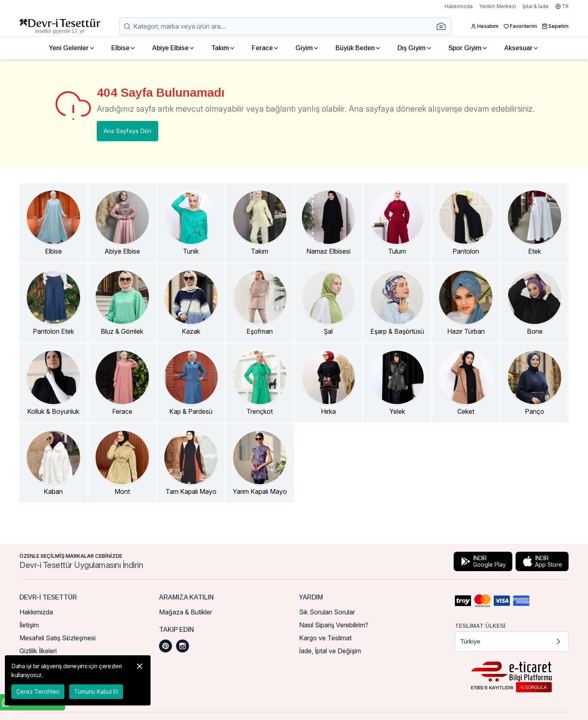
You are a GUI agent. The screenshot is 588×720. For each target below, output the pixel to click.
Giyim (307, 48)
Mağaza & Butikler (186, 612)
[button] (444, 26)
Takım (223, 48)
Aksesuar (522, 48)
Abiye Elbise (174, 48)
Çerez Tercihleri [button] (38, 691)
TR (562, 6)
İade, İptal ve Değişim (330, 651)
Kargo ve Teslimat (325, 638)
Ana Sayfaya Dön (127, 131)
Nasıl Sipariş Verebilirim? (334, 625)
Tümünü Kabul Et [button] (96, 691)
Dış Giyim (415, 48)
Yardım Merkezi (498, 6)
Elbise (124, 48)
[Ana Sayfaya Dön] (60, 26)
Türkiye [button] (512, 642)
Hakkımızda (459, 6)
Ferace (265, 48)
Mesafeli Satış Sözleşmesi (57, 638)
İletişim (29, 625)
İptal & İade (536, 6)
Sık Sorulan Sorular (327, 612)
